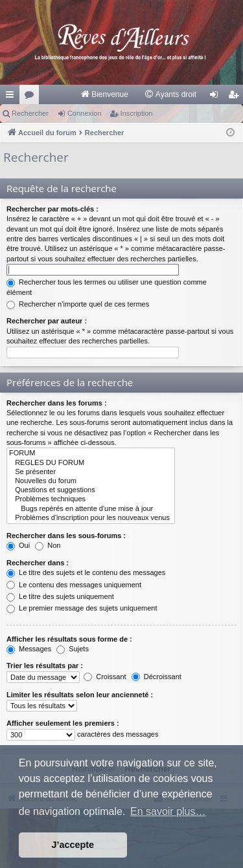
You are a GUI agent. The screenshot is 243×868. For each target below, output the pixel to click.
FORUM (91, 453)
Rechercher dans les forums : (57, 403)
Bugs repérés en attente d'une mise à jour (91, 509)
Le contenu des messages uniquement (74, 585)
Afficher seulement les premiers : (63, 723)
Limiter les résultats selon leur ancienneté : (80, 695)
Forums (32, 97)
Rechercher (30, 113)
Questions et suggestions (91, 490)
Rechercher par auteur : (47, 321)
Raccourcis (12, 97)
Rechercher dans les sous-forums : (66, 536)
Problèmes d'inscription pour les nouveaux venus (91, 518)
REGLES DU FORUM (91, 463)
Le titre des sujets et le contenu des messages (86, 572)
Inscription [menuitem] (236, 97)
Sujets (73, 649)
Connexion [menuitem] (217, 97)
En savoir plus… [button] (168, 811)
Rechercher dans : (38, 563)
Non (48, 545)
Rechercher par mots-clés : (52, 209)
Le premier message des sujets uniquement (82, 608)
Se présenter (91, 472)
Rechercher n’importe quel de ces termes (78, 304)
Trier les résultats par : (45, 666)
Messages (29, 649)
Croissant (105, 677)
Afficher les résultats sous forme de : (69, 639)
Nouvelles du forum (91, 481)
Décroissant (156, 677)
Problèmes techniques (91, 499)
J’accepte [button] (73, 845)
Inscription (137, 113)
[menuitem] (104, 94)
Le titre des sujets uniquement (60, 596)
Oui (18, 545)
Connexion (85, 113)
